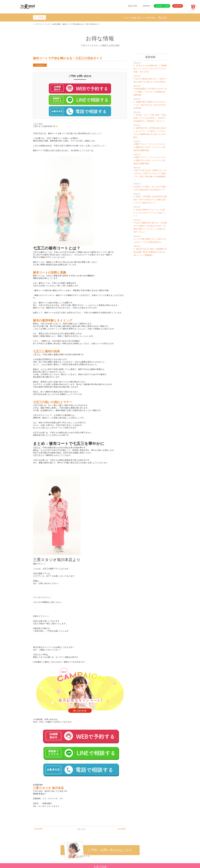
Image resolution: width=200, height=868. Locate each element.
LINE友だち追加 (162, 6)
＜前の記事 (38, 829)
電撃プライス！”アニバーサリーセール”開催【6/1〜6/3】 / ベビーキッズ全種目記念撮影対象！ (150, 147)
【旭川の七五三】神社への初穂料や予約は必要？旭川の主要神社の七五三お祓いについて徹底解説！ (150, 252)
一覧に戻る (81, 829)
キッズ (47, 24)
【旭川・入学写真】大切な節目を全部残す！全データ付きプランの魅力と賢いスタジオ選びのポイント (150, 200)
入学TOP (146, 6)
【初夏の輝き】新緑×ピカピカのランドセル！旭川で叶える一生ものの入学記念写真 (150, 105)
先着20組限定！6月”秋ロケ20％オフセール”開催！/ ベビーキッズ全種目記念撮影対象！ (150, 92)
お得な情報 (56, 24)
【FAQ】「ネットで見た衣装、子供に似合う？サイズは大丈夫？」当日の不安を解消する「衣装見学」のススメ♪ (150, 118)
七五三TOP (132, 6)
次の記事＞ (122, 829)
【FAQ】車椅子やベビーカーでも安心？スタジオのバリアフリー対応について (150, 213)
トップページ (38, 24)
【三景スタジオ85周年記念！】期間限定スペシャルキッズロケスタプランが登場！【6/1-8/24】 (150, 69)
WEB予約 (178, 6)
